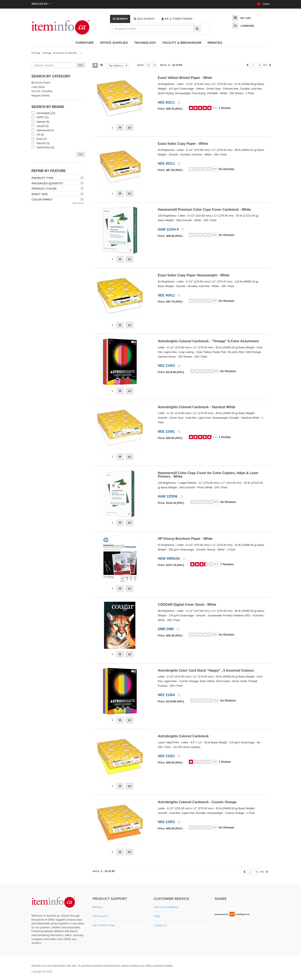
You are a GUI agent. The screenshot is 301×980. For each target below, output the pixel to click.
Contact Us (160, 925)
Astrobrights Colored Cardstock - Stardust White (196, 407)
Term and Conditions (166, 907)
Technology (145, 43)
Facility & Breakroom (182, 43)
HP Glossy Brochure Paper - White (185, 539)
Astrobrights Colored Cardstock (183, 736)
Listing (46, 53)
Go (81, 154)
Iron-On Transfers (42, 91)
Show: (140, 65)
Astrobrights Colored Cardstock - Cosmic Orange (197, 802)
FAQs (157, 916)
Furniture (85, 43)
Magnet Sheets (41, 96)
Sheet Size (40, 194)
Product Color (44, 189)
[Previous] (248, 65)
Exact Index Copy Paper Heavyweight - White (193, 275)
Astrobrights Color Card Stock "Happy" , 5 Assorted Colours (206, 670)
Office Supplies (114, 43)
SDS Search (100, 916)
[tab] (120, 19)
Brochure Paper (41, 83)
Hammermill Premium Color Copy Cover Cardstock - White (204, 210)
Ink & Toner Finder (104, 925)
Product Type (43, 178)
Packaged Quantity (47, 183)
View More (78, 203)
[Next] (270, 65)
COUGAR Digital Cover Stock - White (187, 605)
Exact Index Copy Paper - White (183, 144)
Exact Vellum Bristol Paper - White (185, 78)
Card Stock (38, 87)
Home (263, 4)
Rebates (215, 43)
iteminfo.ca (53, 916)
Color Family (42, 199)
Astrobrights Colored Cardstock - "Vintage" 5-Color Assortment (208, 341)
